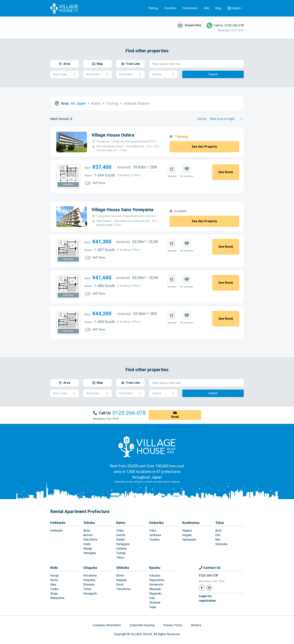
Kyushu (155, 568)
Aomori (88, 535)
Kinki (54, 568)
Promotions (190, 8)
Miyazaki (155, 589)
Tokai (220, 523)
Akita (87, 531)
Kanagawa (123, 544)
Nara (53, 585)
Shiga (54, 594)
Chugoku (90, 568)
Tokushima (123, 589)
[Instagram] (209, 588)
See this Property (204, 147)
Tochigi (121, 553)
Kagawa (121, 580)
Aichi (218, 531)
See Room (226, 172)
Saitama (121, 549)
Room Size (97, 74)
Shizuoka (221, 544)
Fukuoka (155, 576)
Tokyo (120, 558)
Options (163, 74)
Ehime (120, 576)
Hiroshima (90, 576)
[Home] (147, 447)
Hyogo (55, 576)
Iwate (87, 544)
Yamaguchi (90, 594)
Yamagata (90, 553)
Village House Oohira (113, 135)
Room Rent (130, 74)
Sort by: (202, 119)
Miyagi (88, 549)
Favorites (170, 8)
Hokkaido (58, 523)
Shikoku (123, 568)
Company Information (107, 625)
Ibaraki (121, 540)
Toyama (154, 540)
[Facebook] (202, 588)
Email (175, 417)
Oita (152, 598)
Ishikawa (155, 535)
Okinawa (155, 602)
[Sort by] (227, 119)
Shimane (89, 585)
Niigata (187, 535)
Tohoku (89, 523)
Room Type (64, 74)
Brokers (196, 625)
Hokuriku (156, 523)
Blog (218, 8)
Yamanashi (189, 540)
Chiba (120, 531)
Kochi (120, 585)
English (236, 8)
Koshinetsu (191, 523)
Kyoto (54, 580)
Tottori (87, 589)
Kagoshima (157, 580)
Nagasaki (155, 594)
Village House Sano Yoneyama (122, 210)
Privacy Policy (173, 625)
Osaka (54, 589)
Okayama (89, 580)
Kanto (121, 523)
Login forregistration (207, 598)
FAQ (207, 8)
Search (213, 74)
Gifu (218, 535)
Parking (153, 8)
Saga (153, 607)
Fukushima (90, 540)
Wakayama (57, 598)
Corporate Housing (142, 625)
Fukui (153, 531)
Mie (218, 540)
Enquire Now (193, 25)
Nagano (187, 531)
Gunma (121, 535)
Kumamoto (156, 585)
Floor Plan (68, 185)
